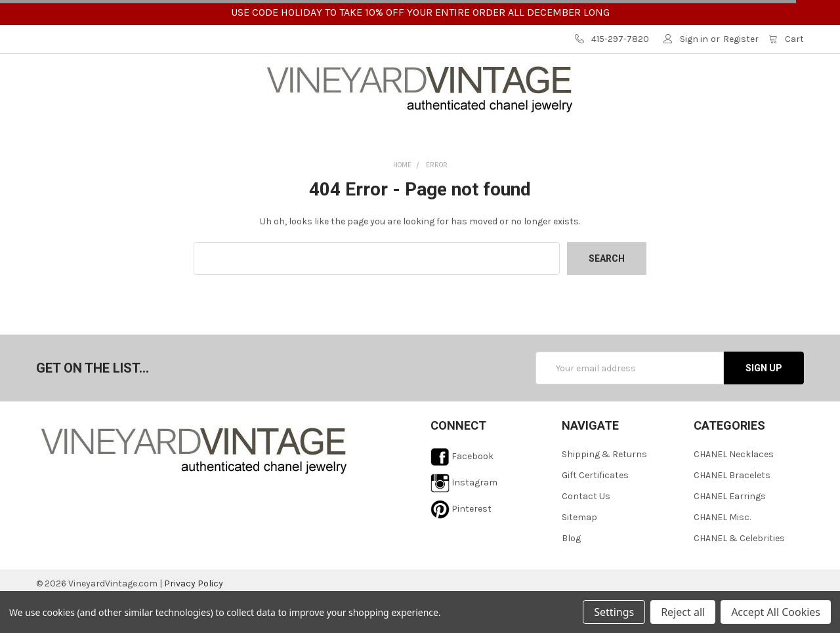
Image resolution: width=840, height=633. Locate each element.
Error (437, 200)
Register (741, 39)
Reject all (683, 612)
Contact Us (586, 532)
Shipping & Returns (604, 490)
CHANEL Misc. (722, 553)
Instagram (464, 518)
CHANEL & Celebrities (739, 574)
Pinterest (461, 544)
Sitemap (579, 553)
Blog (571, 574)
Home (402, 200)
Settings (614, 612)
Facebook (462, 492)
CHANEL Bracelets (732, 511)
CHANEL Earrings (730, 532)
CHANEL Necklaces (734, 490)
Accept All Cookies (776, 612)
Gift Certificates (595, 511)
